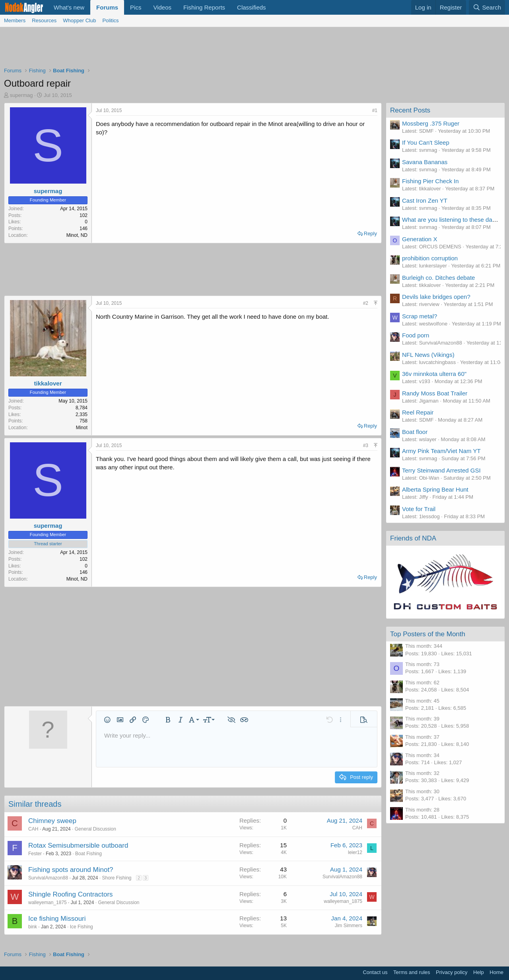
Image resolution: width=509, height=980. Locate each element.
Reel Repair (418, 412)
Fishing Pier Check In (430, 181)
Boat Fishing (88, 854)
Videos (162, 7)
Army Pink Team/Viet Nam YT (441, 451)
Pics (136, 7)
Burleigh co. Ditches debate (438, 278)
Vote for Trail (419, 509)
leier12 (355, 852)
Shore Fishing (117, 878)
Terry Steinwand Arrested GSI (441, 470)
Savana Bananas (425, 162)
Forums (107, 7)
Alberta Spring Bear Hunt (435, 489)
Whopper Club (79, 20)
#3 (366, 445)
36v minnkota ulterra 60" (434, 374)
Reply (370, 233)
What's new (69, 7)
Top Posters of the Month (428, 634)
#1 (375, 110)
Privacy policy (452, 972)
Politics (110, 20)
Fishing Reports (204, 7)
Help (479, 972)
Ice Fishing (82, 927)
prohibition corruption (430, 258)
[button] (107, 720)
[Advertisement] (254, 49)
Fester (35, 854)
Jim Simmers (349, 926)
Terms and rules (412, 972)
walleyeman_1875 (48, 903)
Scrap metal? (420, 316)
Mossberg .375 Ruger (431, 123)
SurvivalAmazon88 (48, 878)
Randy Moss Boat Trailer (435, 393)
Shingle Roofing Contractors (71, 894)
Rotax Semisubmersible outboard (78, 845)
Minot (82, 428)
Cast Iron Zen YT (425, 200)
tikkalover (48, 383)
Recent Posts (410, 110)
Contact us (375, 972)
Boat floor (415, 432)
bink (33, 927)
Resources (44, 20)
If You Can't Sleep (426, 142)
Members (15, 20)
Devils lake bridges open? (436, 297)
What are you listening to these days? (452, 220)
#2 (366, 303)
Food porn (416, 335)
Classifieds (252, 7)
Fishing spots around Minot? (71, 870)
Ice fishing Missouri (57, 919)
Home (496, 972)
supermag (21, 95)
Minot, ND (77, 235)
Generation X (420, 239)
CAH (33, 829)
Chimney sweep (52, 821)
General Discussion (95, 829)
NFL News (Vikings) (428, 355)
